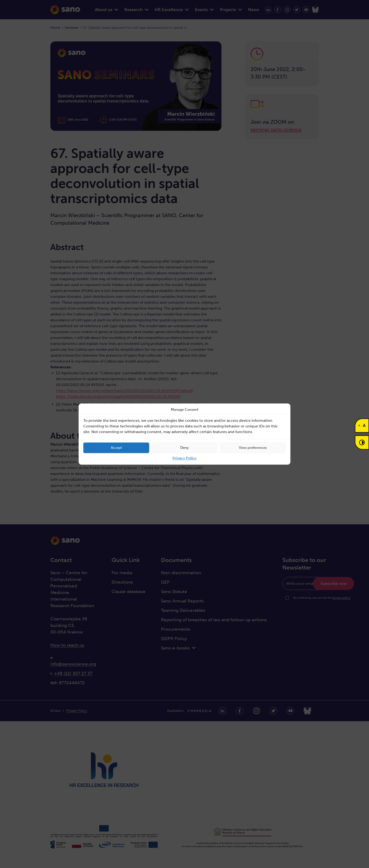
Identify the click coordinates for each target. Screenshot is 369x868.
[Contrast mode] (362, 442)
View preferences (253, 448)
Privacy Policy (184, 458)
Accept (116, 448)
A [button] (359, 426)
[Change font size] (362, 426)
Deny (184, 448)
